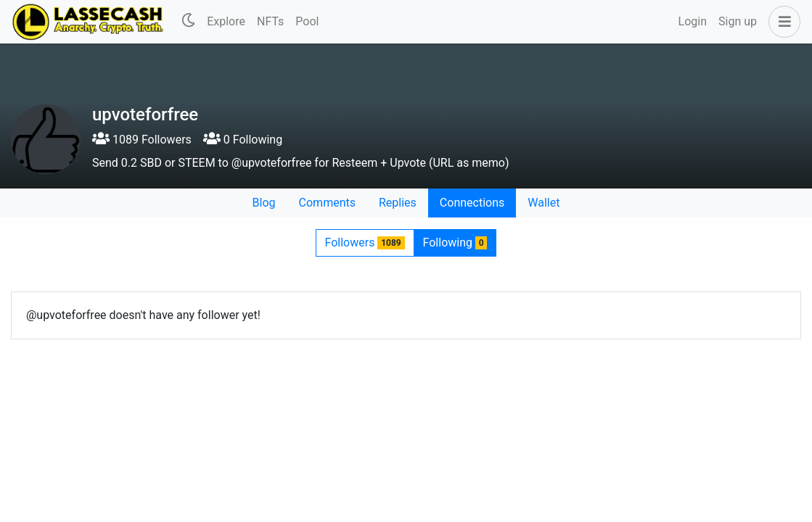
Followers (365, 243)
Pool (307, 21)
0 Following (243, 140)
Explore (226, 21)
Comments (327, 203)
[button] (782, 22)
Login (693, 21)
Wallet (544, 203)
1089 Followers (142, 140)
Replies (398, 203)
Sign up (738, 21)
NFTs (270, 21)
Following (455, 243)
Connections (472, 203)
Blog (264, 203)
